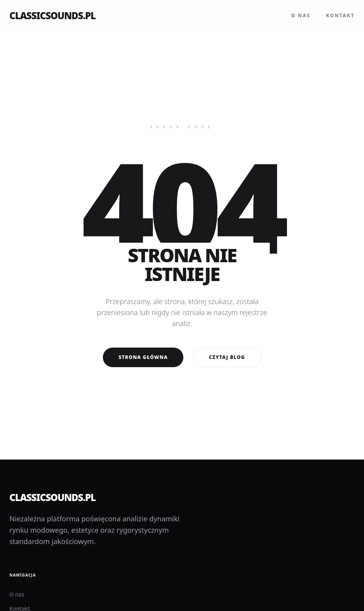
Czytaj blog (227, 357)
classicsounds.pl (52, 16)
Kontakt (340, 16)
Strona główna (143, 357)
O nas (301, 16)
